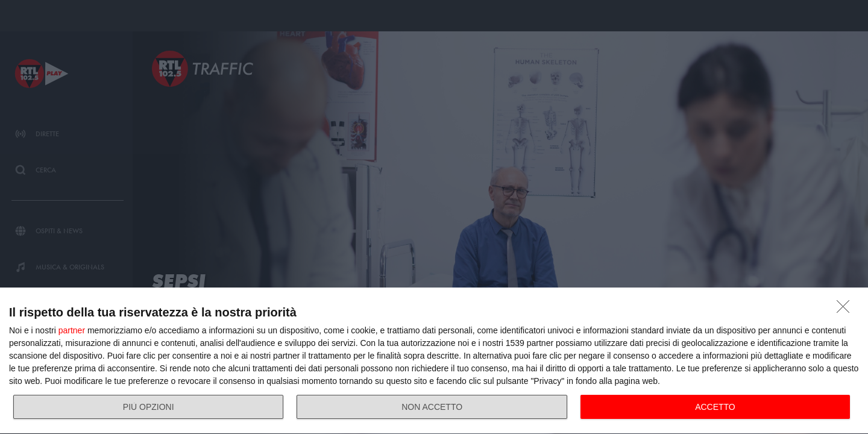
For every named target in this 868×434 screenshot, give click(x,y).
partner (72, 330)
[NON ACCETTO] (846, 310)
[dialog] (434, 361)
